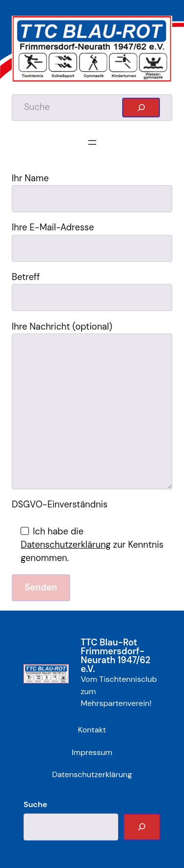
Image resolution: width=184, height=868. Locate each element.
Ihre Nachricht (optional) (92, 405)
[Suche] (142, 827)
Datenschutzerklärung (66, 545)
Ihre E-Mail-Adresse (92, 241)
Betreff (92, 291)
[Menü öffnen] (92, 142)
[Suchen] (141, 108)
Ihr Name (92, 192)
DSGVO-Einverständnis (60, 504)
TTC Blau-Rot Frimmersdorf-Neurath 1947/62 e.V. (115, 656)
